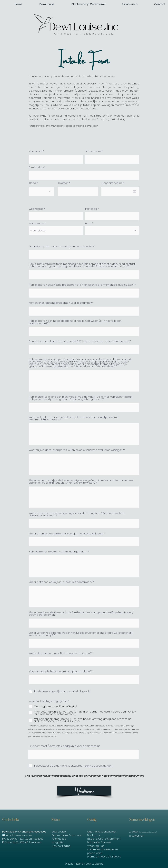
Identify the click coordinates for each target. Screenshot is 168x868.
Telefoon (63, 183)
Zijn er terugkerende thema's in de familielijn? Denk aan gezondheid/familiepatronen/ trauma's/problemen (81, 614)
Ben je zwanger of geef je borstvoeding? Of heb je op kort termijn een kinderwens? (79, 341)
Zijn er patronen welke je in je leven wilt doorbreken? (61, 582)
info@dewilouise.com (19, 835)
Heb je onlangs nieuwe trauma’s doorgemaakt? (58, 552)
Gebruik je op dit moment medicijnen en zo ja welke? (61, 247)
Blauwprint (136, 836)
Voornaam (36, 151)
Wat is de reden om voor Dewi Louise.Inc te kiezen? (60, 653)
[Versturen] (84, 791)
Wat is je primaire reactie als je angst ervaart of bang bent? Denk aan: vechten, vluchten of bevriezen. (77, 514)
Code (32, 183)
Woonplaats (36, 223)
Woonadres (36, 209)
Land (88, 223)
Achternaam (93, 151)
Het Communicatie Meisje (101, 848)
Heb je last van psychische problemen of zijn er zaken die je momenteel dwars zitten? (81, 285)
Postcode (91, 209)
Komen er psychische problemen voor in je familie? (60, 303)
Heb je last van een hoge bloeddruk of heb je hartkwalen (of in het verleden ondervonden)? (75, 322)
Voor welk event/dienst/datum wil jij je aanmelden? (60, 671)
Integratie (57, 842)
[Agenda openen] (135, 191)
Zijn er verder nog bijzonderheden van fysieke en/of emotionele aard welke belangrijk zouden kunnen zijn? (81, 634)
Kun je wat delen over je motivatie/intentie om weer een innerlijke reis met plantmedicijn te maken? (74, 418)
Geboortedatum (113, 183)
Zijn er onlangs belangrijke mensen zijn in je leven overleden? (66, 534)
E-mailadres (36, 167)
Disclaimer (94, 835)
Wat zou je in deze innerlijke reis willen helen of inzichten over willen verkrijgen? (76, 450)
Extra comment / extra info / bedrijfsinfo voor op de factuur (64, 746)
